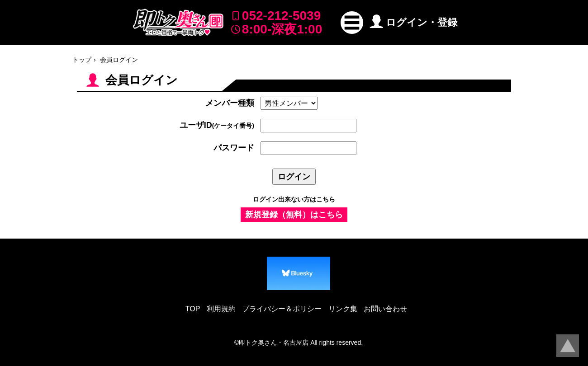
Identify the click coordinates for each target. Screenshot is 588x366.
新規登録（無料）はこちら (294, 215)
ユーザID (217, 125)
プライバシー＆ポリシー (282, 309)
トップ (82, 60)
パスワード (234, 148)
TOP (193, 309)
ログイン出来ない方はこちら (294, 199)
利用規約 (221, 309)
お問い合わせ (385, 309)
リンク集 (343, 309)
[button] (352, 23)
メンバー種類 (230, 103)
